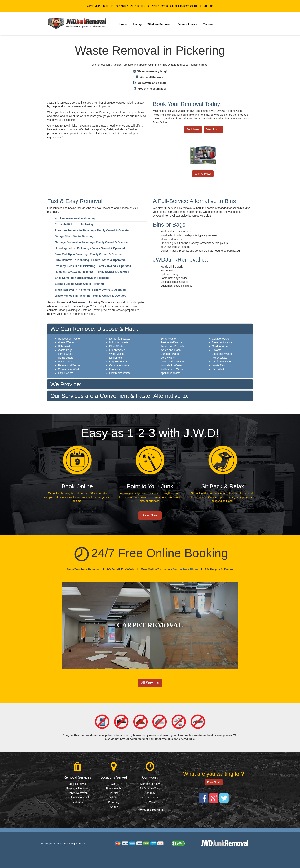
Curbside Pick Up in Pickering (74, 224)
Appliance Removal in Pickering (75, 218)
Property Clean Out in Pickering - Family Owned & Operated (93, 266)
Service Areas (187, 24)
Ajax (114, 784)
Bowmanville (114, 788)
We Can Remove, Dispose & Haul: (94, 329)
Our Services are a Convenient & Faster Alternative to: (119, 396)
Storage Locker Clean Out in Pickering (79, 284)
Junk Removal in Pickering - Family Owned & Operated (90, 260)
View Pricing (214, 129)
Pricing (137, 24)
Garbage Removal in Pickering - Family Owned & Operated (92, 242)
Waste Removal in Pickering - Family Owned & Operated (91, 296)
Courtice (114, 793)
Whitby (114, 807)
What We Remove (159, 24)
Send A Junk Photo (185, 569)
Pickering (114, 802)
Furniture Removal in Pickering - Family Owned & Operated (93, 230)
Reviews (208, 24)
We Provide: (66, 384)
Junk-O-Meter (203, 174)
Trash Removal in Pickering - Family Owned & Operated (90, 290)
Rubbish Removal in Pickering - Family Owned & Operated (92, 272)
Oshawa (114, 798)
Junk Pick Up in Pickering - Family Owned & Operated (89, 254)
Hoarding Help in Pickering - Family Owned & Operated (90, 248)
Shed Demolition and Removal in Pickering (82, 278)
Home (123, 24)
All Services (150, 683)
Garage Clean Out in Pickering (74, 236)
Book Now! (193, 129)
